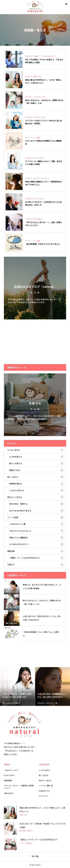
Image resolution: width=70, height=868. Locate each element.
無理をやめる (37, 470)
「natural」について (11, 770)
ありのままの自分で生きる (37, 511)
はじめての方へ (9, 775)
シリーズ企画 (36, 517)
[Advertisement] (35, 342)
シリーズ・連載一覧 (46, 785)
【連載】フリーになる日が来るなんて (37, 558)
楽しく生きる (36, 477)
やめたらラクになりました (37, 531)
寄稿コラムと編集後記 (37, 538)
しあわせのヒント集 (37, 524)
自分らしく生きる (36, 497)
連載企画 (36, 551)
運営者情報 (8, 780)
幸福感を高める (37, 484)
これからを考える (37, 490)
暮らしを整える (37, 463)
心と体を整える (37, 457)
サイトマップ (44, 796)
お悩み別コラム (44, 791)
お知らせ (36, 565)
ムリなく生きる (36, 450)
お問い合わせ (9, 793)
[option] (18, 686)
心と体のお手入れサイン (37, 544)
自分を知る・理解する (37, 504)
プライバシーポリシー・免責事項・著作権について (19, 787)
